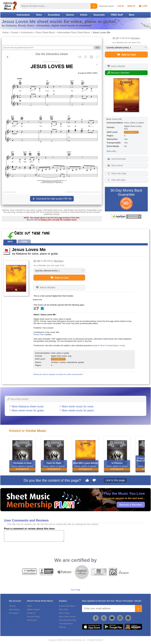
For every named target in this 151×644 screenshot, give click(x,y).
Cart (143, 6)
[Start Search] (94, 6)
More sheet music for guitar (28, 410)
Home (5, 32)
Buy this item (32, 220)
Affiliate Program (33, 610)
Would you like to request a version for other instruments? (58, 374)
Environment (32, 620)
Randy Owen (39, 334)
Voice (39, 15)
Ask (97, 48)
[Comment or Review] (34, 536)
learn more (119, 345)
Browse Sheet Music (67, 606)
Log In (121, 6)
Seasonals (99, 15)
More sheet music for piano (78, 410)
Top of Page (75, 590)
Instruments (23, 15)
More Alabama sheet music (28, 407)
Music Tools (64, 610)
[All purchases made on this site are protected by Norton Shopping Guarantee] (126, 217)
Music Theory (64, 613)
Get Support (14, 613)
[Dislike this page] (94, 481)
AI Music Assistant (106, 345)
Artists (84, 15)
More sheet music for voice (78, 407)
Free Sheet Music (66, 624)
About (29, 606)
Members (136, 38)
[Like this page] (87, 481)
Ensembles (54, 15)
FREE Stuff (117, 15)
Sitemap (62, 627)
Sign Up (131, 6)
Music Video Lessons (67, 617)
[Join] (138, 609)
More (132, 15)
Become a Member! (131, 505)
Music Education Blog (67, 620)
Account (12, 606)
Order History (14, 610)
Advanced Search (107, 6)
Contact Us (31, 613)
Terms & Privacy (33, 617)
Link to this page (115, 480)
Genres (70, 15)
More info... (112, 151)
